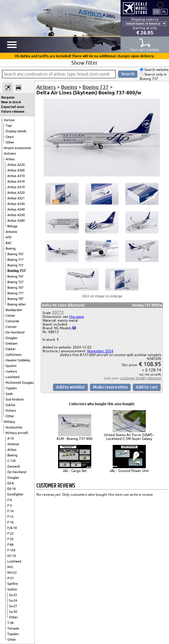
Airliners (10, 154)
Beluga (12, 226)
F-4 (10, 500)
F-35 (10, 539)
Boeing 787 (15, 299)
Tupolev (11, 388)
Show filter (84, 63)
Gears (10, 137)
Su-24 (13, 600)
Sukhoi (10, 405)
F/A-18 (12, 528)
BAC (9, 243)
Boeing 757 (15, 282)
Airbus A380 (16, 221)
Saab (9, 394)
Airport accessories (17, 148)
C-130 (11, 461)
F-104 (11, 550)
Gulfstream (13, 355)
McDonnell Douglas (20, 383)
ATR (9, 237)
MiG (10, 567)
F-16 (10, 522)
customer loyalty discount (140, 378)
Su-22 (13, 595)
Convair (11, 327)
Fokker (11, 349)
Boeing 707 (15, 254)
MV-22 (12, 573)
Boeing (11, 248)
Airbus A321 (16, 198)
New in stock (11, 102)
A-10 (11, 438)
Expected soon (13, 107)
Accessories (14, 427)
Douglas (11, 338)
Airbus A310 (16, 176)
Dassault (14, 466)
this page (77, 317)
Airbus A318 (16, 181)
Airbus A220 (16, 165)
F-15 (10, 517)
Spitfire (13, 584)
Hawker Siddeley (18, 360)
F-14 (10, 511)
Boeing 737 (17, 271)
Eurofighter (15, 494)
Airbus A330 (16, 204)
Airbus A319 (16, 187)
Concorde (12, 321)
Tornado (13, 628)
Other (10, 142)
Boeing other (17, 304)
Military (9, 422)
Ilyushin (11, 366)
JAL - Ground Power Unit (129, 471)
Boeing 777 (15, 293)
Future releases (13, 111)
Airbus (10, 159)
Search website (156, 70)
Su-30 (13, 612)
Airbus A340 (16, 209)
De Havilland (15, 332)
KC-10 (12, 556)
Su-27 (13, 606)
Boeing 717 (15, 260)
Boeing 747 (15, 276)
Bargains (8, 97)
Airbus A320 (16, 193)
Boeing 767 (15, 288)
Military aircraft (17, 433)
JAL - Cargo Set (75, 471)
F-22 (10, 533)
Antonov (12, 232)
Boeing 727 (15, 265)
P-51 (11, 578)
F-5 (10, 505)
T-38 (10, 623)
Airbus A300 (16, 170)
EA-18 (11, 489)
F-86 (10, 545)
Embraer (12, 343)
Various (9, 120)
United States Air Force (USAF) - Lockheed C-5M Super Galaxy (129, 437)
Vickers (11, 411)
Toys (9, 126)
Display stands (16, 131)
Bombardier (14, 310)
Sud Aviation (15, 399)
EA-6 (11, 483)
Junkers (11, 371)
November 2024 (100, 351)
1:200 (58, 313)
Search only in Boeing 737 (153, 77)
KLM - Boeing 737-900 (75, 439)
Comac (10, 316)
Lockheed (12, 377)
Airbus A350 (16, 215)
